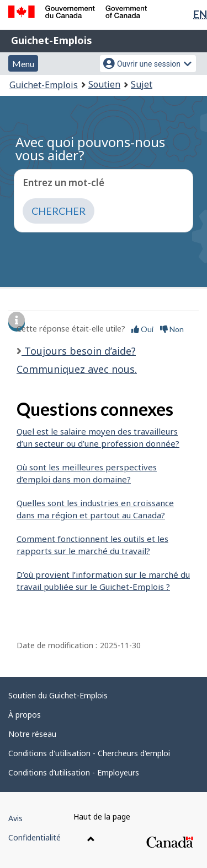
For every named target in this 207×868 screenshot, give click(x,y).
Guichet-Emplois (52, 40)
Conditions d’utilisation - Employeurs (74, 772)
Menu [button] (23, 64)
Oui (142, 329)
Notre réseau (32, 734)
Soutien (104, 84)
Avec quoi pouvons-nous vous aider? (90, 148)
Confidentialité (34, 837)
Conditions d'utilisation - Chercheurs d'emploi (89, 753)
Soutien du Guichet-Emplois (58, 695)
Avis (15, 818)
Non (172, 329)
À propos (25, 715)
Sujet (142, 84)
